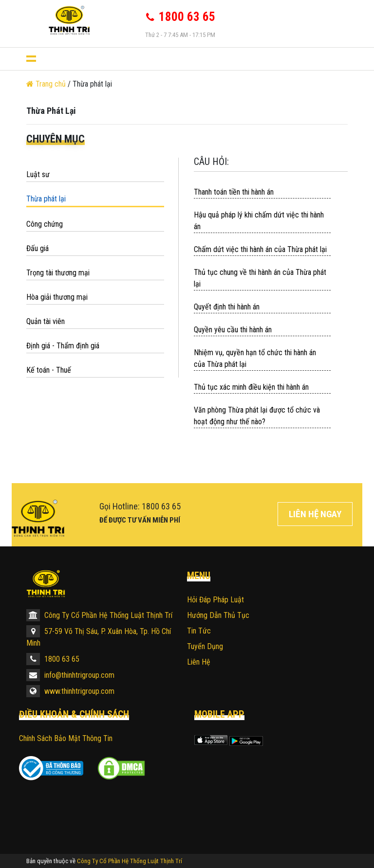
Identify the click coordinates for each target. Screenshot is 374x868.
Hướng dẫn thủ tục (218, 615)
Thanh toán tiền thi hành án (234, 192)
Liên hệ (199, 662)
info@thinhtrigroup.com (70, 675)
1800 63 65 (53, 659)
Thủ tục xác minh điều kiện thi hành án (251, 387)
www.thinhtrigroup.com (70, 691)
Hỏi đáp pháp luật (215, 600)
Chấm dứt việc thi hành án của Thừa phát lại (260, 249)
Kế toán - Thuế (49, 370)
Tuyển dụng (205, 646)
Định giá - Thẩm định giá (63, 346)
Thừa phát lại (46, 199)
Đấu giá (37, 248)
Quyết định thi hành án (227, 307)
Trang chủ (47, 84)
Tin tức (199, 631)
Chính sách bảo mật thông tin (66, 738)
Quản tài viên (46, 321)
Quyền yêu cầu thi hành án (233, 330)
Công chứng (45, 224)
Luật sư (38, 174)
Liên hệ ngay (315, 514)
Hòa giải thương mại (57, 297)
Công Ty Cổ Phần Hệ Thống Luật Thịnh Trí (99, 615)
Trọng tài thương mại (58, 273)
